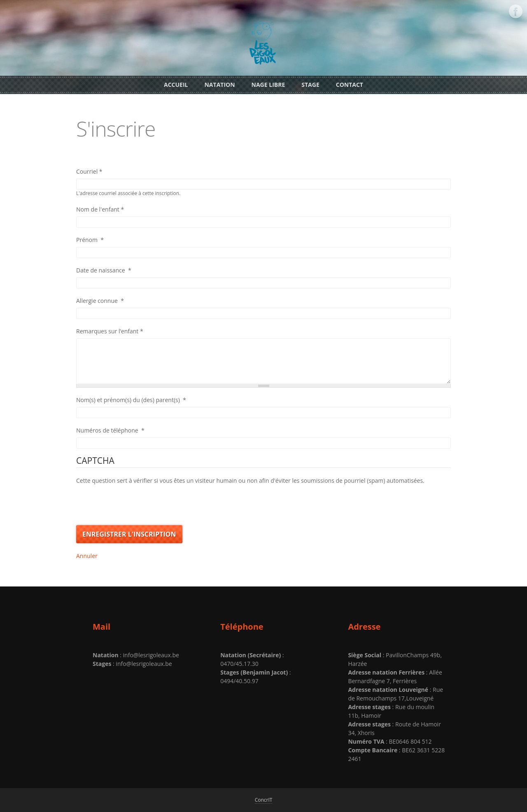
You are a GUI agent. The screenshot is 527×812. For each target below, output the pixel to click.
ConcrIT (264, 800)
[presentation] (139, 501)
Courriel (89, 171)
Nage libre (268, 85)
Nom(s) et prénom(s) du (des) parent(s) (131, 400)
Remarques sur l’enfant (110, 331)
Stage (310, 85)
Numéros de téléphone (110, 430)
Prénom (90, 240)
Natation (219, 85)
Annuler (87, 556)
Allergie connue (100, 301)
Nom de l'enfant (100, 209)
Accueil (176, 85)
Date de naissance (104, 270)
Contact (350, 85)
